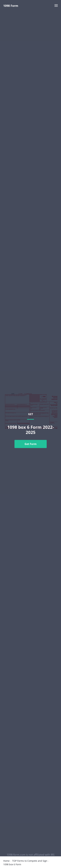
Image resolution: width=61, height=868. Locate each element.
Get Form (31, 444)
